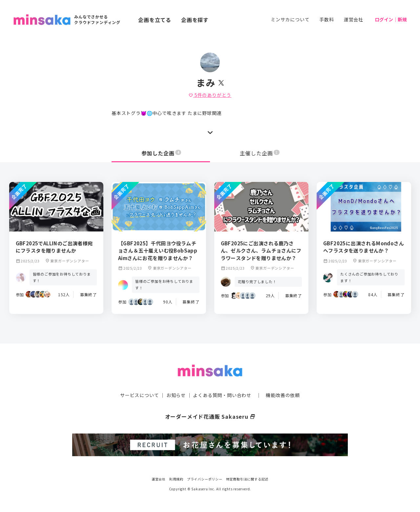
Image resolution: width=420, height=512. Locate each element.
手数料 (326, 19)
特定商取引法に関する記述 (247, 479)
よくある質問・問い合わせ (222, 395)
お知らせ (176, 395)
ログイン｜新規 (391, 19)
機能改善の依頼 (283, 395)
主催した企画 (260, 153)
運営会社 (354, 19)
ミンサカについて (290, 19)
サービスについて (139, 395)
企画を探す (195, 20)
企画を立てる (155, 20)
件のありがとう (210, 95)
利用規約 (176, 479)
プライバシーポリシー (205, 479)
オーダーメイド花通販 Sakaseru (210, 416)
